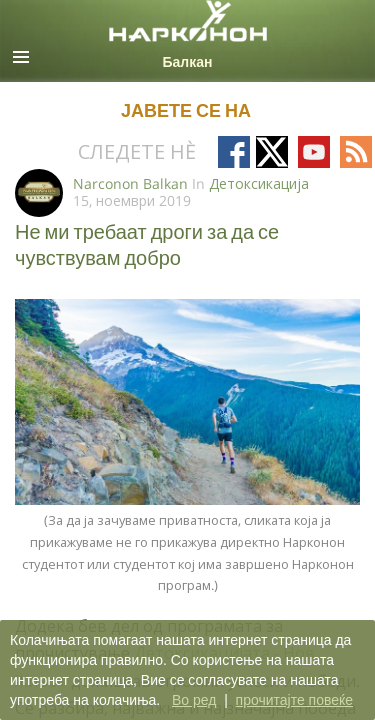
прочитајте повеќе (294, 700)
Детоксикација (259, 183)
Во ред (194, 700)
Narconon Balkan (130, 183)
